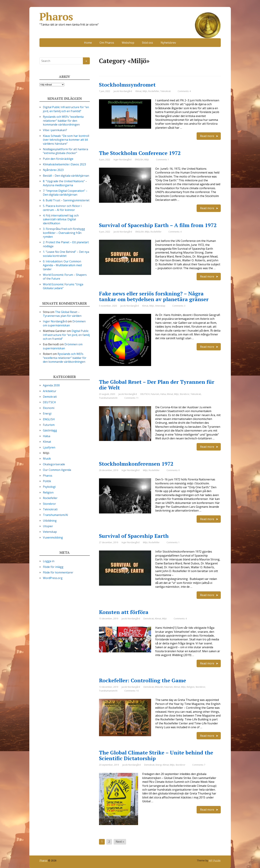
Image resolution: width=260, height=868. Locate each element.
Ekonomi (49, 408)
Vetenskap (160, 306)
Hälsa (163, 394)
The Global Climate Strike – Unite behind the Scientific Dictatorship (156, 755)
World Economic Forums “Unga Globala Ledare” (63, 286)
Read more (207, 136)
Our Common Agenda (57, 470)
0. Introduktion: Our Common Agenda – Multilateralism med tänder (62, 265)
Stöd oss (147, 43)
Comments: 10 (131, 691)
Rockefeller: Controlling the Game (143, 680)
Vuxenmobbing (53, 537)
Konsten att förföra (124, 612)
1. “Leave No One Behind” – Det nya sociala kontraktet (66, 254)
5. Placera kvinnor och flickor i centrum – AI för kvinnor (62, 208)
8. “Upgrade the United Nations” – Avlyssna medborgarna (65, 183)
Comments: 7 (199, 765)
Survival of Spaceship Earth (134, 536)
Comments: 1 (162, 160)
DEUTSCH (145, 394)
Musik (47, 459)
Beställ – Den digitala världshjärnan (66, 176)
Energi (159, 765)
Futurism (155, 394)
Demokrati (149, 619)
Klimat (139, 91)
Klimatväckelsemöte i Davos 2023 (64, 164)
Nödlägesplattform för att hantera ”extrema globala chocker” (65, 151)
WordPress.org (53, 578)
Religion (191, 687)
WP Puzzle (215, 860)
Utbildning (50, 521)
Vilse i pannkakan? (55, 130)
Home (88, 43)
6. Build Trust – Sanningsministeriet (66, 200)
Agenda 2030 (51, 385)
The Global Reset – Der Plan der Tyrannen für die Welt (157, 385)
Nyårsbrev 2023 (53, 170)
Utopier (48, 526)
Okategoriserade (54, 464)
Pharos (130, 17)
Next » (120, 842)
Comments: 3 (179, 306)
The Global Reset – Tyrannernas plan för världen (62, 314)
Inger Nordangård (55, 321)
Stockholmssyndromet (127, 85)
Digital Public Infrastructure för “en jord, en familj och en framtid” (66, 109)
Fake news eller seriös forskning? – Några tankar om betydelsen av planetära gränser (154, 296)
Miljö (145, 91)
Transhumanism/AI (108, 398)
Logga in (49, 561)
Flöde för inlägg (53, 567)
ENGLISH (139, 160)
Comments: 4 (184, 91)
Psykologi (49, 487)
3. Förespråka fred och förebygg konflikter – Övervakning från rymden (64, 233)
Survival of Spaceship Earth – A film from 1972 (158, 225)
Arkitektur (50, 391)
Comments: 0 (173, 470)
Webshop (128, 43)
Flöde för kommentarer (58, 572)
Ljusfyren (49, 447)
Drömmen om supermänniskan (64, 323)
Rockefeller (154, 91)
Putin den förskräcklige (58, 159)
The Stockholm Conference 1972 (140, 153)
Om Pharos (107, 43)
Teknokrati (166, 91)
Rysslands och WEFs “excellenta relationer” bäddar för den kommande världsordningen (63, 121)
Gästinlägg (50, 430)
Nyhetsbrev (168, 43)
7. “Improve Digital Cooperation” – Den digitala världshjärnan (65, 193)
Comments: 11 (131, 398)
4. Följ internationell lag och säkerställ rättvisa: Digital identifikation (61, 219)
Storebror (185, 394)
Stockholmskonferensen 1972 (136, 464)
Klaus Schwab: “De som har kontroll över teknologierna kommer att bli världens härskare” (66, 140)
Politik (47, 481)
